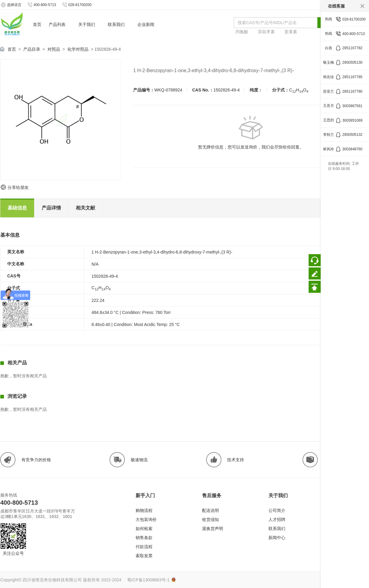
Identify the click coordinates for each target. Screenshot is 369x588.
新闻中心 (277, 538)
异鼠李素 (266, 32)
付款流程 (144, 547)
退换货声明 (213, 529)
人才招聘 (277, 519)
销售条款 (144, 538)
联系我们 (277, 529)
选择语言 (11, 5)
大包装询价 (146, 519)
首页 (12, 49)
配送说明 (210, 510)
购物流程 (144, 510)
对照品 (54, 49)
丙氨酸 (242, 32)
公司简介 (277, 510)
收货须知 (210, 519)
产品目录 (32, 49)
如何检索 (144, 529)
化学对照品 (78, 49)
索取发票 (144, 556)
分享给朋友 (18, 187)
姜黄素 (291, 32)
